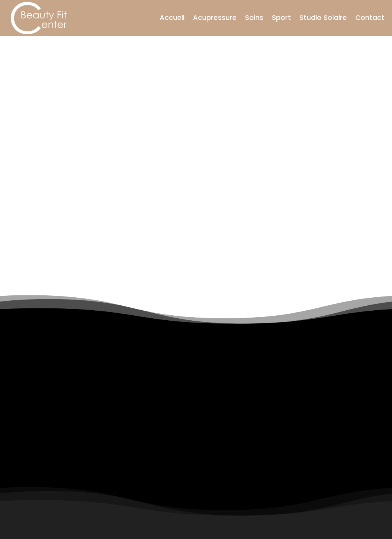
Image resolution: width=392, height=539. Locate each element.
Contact (370, 17)
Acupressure (215, 17)
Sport (281, 17)
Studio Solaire (323, 17)
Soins (254, 17)
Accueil (172, 17)
